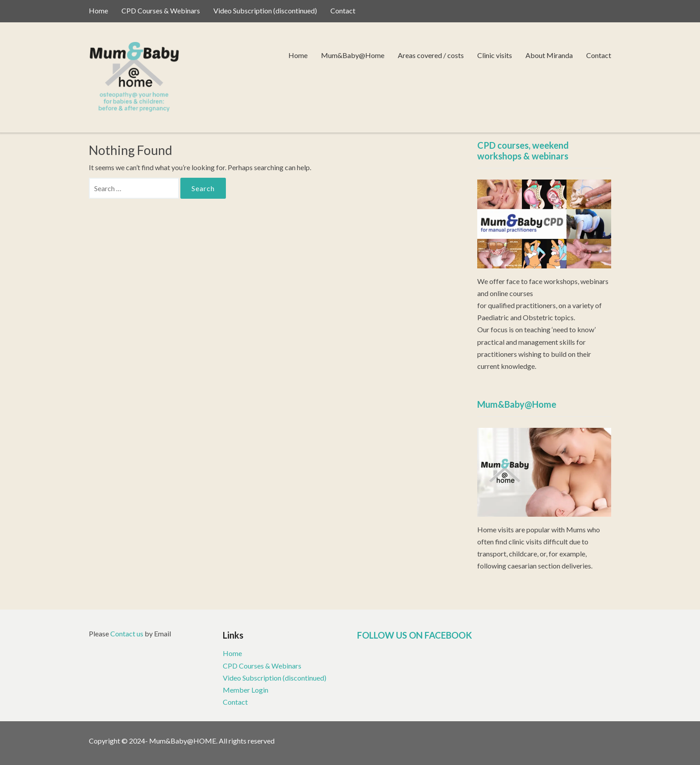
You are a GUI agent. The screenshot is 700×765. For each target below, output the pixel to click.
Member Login (246, 690)
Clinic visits (495, 55)
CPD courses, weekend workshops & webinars (523, 150)
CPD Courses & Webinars (161, 10)
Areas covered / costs (431, 55)
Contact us (127, 633)
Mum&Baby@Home (353, 55)
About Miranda (549, 55)
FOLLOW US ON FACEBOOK (415, 635)
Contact (343, 10)
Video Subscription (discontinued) (265, 10)
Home (98, 10)
